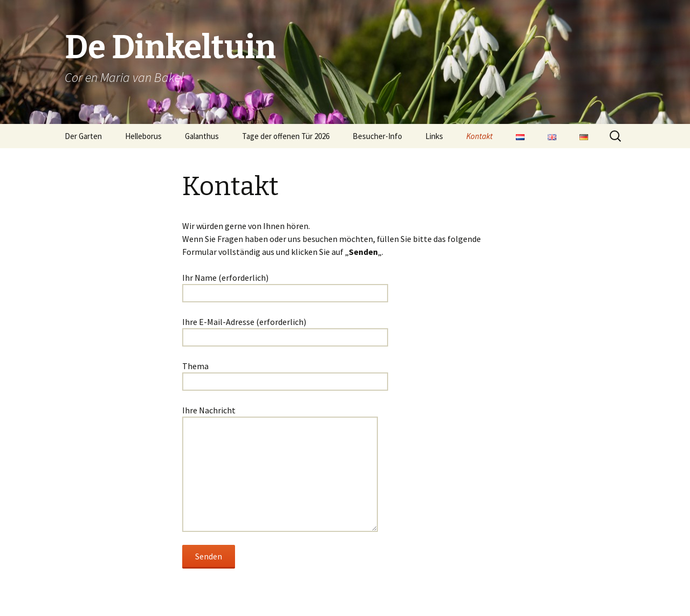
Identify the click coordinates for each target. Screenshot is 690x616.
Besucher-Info (377, 136)
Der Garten (83, 136)
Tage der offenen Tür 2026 (286, 136)
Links (434, 136)
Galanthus (202, 136)
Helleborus (143, 136)
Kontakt (479, 136)
